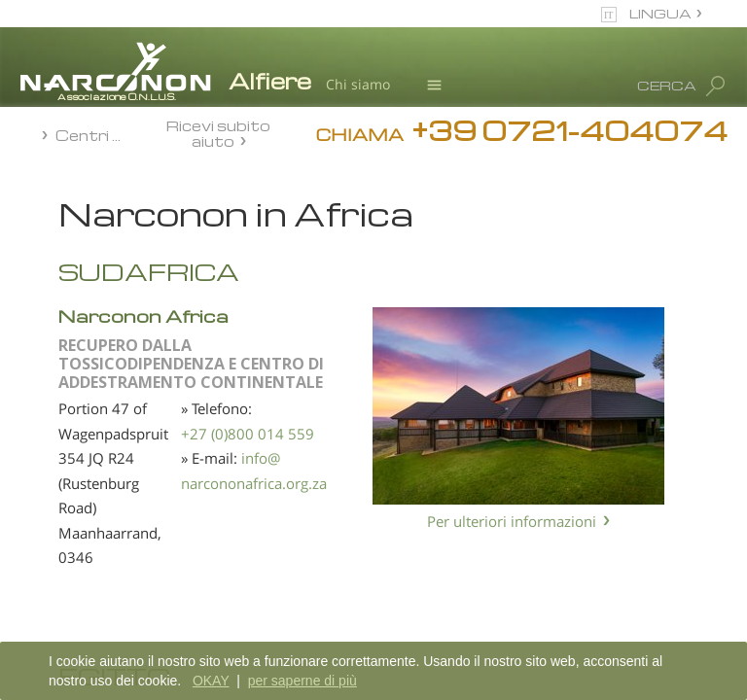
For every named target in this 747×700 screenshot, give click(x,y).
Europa (81, 332)
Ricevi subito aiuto (218, 133)
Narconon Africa (357, 315)
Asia (72, 298)
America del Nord (110, 402)
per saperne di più (302, 681)
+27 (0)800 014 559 (459, 434)
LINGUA (660, 13)
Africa (76, 264)
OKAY (211, 681)
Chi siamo (358, 84)
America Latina (103, 367)
